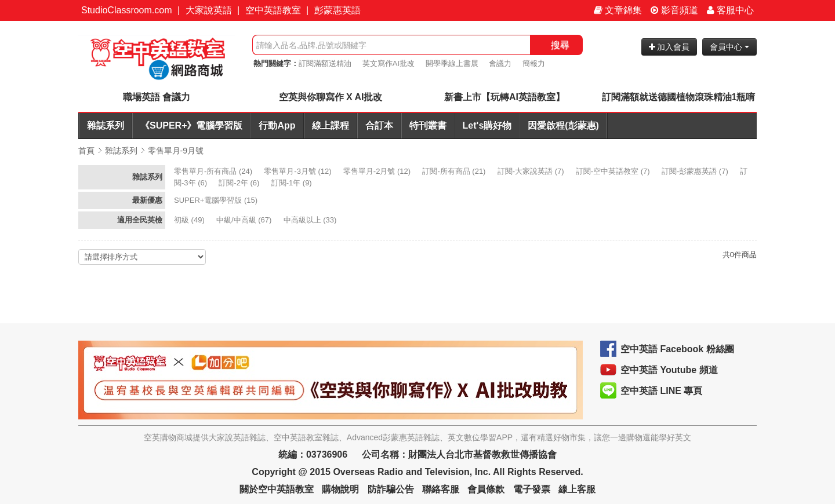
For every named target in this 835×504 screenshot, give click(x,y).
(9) (293, 183)
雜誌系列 (106, 125)
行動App (277, 125)
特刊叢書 (428, 125)
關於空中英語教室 (277, 489)
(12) (299, 171)
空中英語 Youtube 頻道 (669, 370)
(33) (311, 220)
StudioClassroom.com (127, 10)
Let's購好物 (487, 125)
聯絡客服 (441, 489)
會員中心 (729, 47)
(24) (214, 171)
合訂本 (379, 125)
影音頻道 (674, 10)
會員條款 (486, 489)
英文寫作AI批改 (389, 63)
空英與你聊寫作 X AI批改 (331, 97)
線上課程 (331, 125)
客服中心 (730, 10)
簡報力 (534, 63)
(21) (455, 171)
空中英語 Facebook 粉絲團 (677, 349)
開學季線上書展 (452, 63)
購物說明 (340, 489)
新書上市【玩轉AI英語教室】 (504, 97)
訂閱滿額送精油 (325, 63)
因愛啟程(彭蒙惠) (563, 125)
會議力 (500, 63)
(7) (532, 171)
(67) (245, 220)
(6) (240, 183)
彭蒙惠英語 (337, 10)
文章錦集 (618, 10)
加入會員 (669, 47)
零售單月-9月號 (176, 151)
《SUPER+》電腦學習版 (191, 125)
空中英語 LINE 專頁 (661, 391)
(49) (190, 220)
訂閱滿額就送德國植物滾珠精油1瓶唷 (679, 97)
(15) (217, 200)
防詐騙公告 (391, 489)
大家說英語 (209, 10)
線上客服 (577, 489)
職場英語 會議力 (157, 97)
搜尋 (560, 45)
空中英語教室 (273, 10)
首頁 (86, 151)
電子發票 (532, 489)
